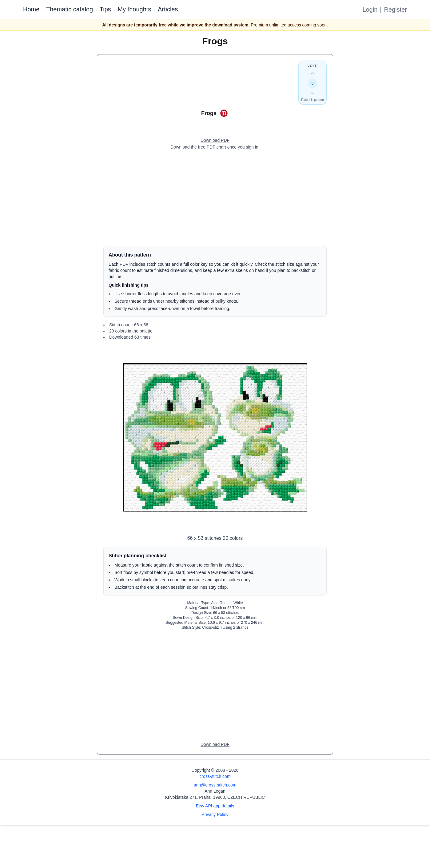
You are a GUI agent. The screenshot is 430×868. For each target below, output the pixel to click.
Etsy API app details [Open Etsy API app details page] (215, 806)
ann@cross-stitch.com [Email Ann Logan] (215, 785)
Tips (105, 9)
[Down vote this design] (313, 93)
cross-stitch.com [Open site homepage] (215, 776)
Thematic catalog (70, 9)
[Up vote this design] (313, 74)
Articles (168, 9)
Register (396, 10)
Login (370, 10)
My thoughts (134, 9)
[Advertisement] (215, 198)
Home (31, 9)
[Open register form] (215, 141)
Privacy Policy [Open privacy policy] (215, 814)
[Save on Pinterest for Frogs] (224, 113)
